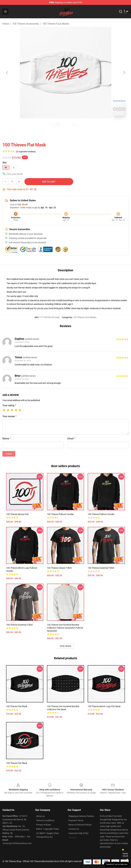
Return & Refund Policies (80, 825)
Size (4, 163)
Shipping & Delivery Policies (81, 816)
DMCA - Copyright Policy (48, 829)
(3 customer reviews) (26, 152)
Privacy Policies (43, 825)
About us (40, 816)
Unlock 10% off (125, 855)
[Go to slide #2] (74, 125)
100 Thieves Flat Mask (17, 706)
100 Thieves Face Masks (56, 24)
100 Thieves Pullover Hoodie (60, 514)
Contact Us (74, 829)
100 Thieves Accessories (26, 24)
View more (65, 646)
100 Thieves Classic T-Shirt (59, 568)
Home (6, 24)
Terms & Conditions (45, 820)
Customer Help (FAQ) (78, 833)
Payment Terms (76, 820)
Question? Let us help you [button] (117, 864)
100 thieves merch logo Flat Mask (104, 706)
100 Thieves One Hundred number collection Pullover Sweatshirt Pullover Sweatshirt (65, 628)
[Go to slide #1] (58, 125)
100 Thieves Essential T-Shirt (101, 568)
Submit (9, 454)
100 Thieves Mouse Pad (17, 514)
